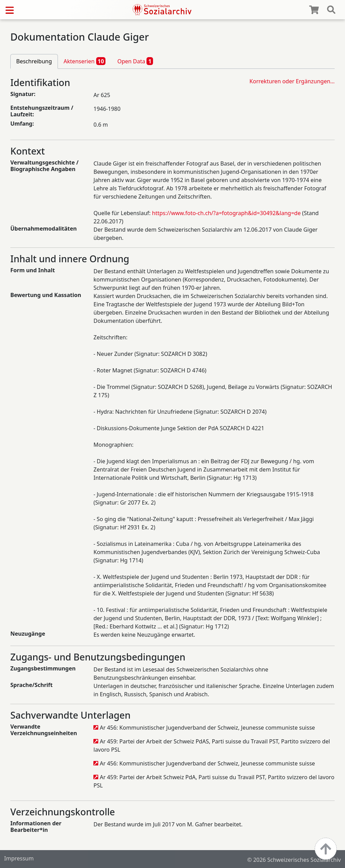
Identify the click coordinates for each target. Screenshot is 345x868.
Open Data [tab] (135, 61)
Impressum (19, 858)
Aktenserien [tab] (85, 61)
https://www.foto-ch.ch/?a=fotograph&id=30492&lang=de (226, 213)
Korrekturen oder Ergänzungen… (292, 81)
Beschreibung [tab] (34, 61)
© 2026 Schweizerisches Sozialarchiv (294, 860)
